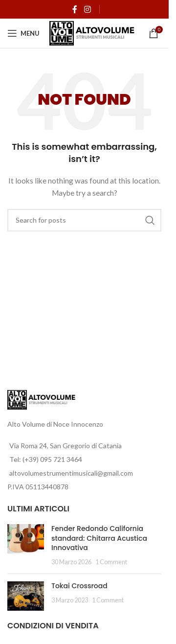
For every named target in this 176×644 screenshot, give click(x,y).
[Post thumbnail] (26, 545)
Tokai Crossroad (79, 586)
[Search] (84, 220)
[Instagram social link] (87, 9)
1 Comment (111, 562)
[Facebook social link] (75, 9)
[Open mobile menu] (23, 33)
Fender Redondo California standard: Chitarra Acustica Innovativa (99, 538)
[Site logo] (92, 33)
